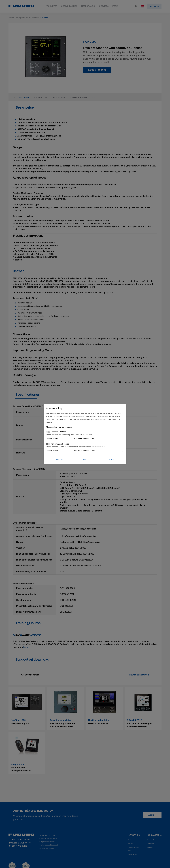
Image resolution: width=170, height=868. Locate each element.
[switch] (48, 444)
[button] (85, 438)
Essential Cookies (58, 432)
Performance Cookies (60, 444)
